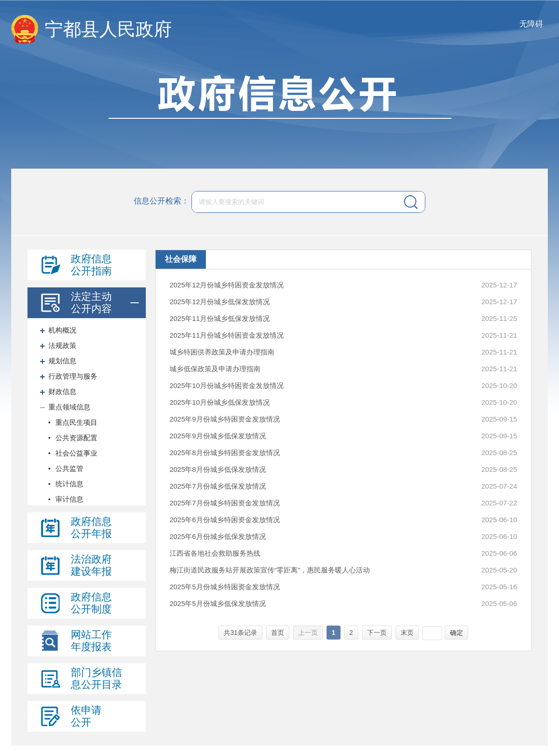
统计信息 (69, 484)
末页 (407, 633)
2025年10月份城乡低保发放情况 (220, 402)
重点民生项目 (76, 422)
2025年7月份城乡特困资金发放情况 (225, 503)
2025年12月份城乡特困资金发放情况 (227, 285)
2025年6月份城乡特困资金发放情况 (225, 520)
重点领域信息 (69, 407)
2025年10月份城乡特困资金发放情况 (227, 385)
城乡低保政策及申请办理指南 (215, 369)
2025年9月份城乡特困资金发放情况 (225, 419)
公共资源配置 (76, 438)
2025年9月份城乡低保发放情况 (218, 436)
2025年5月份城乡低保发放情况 (218, 603)
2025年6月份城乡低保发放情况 (218, 536)
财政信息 (62, 392)
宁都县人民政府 (108, 29)
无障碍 (531, 24)
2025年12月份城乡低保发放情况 (220, 302)
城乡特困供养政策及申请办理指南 (222, 352)
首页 (278, 633)
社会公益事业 (76, 453)
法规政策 (62, 345)
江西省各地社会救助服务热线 (215, 553)
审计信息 (69, 499)
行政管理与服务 (73, 376)
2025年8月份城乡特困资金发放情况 (225, 453)
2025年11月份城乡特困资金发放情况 (227, 335)
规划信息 (62, 361)
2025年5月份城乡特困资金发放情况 (225, 587)
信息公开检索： (161, 201)
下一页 (377, 633)
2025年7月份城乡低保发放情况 (218, 486)
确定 (457, 633)
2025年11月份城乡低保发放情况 (220, 318)
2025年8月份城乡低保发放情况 (218, 469)
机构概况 (62, 330)
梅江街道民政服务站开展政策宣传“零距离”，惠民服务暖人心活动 (270, 570)
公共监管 (69, 468)
